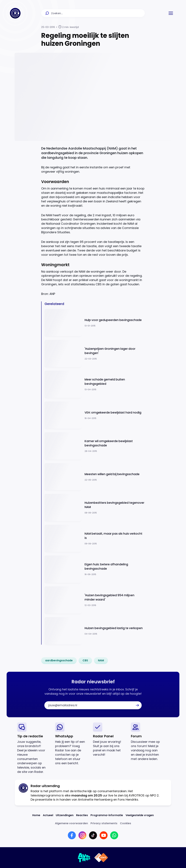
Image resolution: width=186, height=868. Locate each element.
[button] (171, 13)
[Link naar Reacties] (82, 815)
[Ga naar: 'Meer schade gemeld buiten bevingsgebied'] (95, 384)
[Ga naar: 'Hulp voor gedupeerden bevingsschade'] (95, 323)
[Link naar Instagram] (82, 835)
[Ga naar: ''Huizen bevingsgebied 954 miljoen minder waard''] (95, 600)
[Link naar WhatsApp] (114, 835)
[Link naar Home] (36, 815)
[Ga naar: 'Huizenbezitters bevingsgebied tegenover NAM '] (95, 508)
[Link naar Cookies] (126, 823)
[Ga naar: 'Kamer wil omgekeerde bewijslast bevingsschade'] (95, 446)
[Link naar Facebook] (72, 835)
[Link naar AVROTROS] (84, 858)
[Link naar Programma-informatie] (107, 815)
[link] (59, 660)
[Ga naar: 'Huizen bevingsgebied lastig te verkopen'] (95, 631)
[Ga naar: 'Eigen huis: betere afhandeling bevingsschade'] (95, 569)
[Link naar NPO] (101, 858)
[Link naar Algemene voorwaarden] (71, 823)
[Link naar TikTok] (93, 835)
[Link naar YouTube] (104, 835)
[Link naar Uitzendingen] (65, 815)
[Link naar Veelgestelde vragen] (140, 815)
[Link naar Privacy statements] (104, 823)
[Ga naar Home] (15, 13)
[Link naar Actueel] (48, 815)
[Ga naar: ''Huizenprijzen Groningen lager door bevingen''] (95, 354)
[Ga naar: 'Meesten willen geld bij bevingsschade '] (95, 477)
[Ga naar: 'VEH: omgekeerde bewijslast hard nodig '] (95, 415)
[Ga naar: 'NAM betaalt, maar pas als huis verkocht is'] (95, 538)
